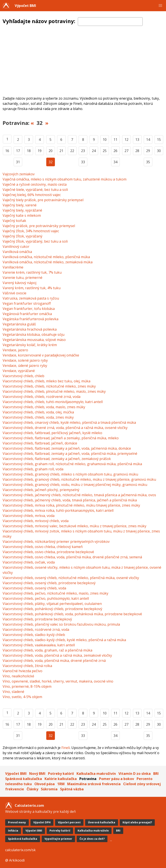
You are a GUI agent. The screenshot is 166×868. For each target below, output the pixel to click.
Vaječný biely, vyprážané (22, 210)
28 (137, 151)
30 (159, 151)
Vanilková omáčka (17, 252)
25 (105, 151)
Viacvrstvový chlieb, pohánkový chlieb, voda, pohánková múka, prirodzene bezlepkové (72, 614)
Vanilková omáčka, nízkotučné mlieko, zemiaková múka (48, 262)
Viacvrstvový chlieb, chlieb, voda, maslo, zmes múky (44, 407)
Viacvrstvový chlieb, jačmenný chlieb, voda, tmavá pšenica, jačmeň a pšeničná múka (70, 500)
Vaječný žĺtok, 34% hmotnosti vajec (31, 231)
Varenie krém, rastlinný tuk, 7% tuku (32, 272)
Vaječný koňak (14, 221)
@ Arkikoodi (15, 860)
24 (94, 151)
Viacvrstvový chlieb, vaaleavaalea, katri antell (39, 645)
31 (18, 162)
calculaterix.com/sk (20, 850)
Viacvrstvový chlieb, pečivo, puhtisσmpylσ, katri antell (46, 598)
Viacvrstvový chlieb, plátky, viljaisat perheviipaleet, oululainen (52, 604)
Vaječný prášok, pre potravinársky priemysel (39, 226)
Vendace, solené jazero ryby (25, 360)
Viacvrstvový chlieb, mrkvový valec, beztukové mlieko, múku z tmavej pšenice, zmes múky (74, 526)
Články (32, 789)
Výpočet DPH (42, 822)
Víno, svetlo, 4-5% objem (22, 697)
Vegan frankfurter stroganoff (27, 303)
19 (40, 151)
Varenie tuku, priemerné (22, 278)
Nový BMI (37, 774)
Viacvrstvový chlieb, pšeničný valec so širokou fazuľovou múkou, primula (61, 624)
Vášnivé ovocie (14, 293)
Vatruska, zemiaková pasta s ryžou (31, 298)
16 (7, 151)
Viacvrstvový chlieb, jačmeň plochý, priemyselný (41, 490)
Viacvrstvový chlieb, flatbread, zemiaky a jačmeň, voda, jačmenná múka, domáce (67, 448)
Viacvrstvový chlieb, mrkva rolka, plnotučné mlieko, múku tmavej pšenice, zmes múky (71, 505)
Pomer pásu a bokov (117, 779)
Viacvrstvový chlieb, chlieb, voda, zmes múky (38, 417)
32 (51, 162)
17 (18, 151)
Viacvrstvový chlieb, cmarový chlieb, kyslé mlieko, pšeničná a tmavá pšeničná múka (69, 422)
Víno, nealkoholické (18, 676)
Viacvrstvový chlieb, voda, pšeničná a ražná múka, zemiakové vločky (57, 655)
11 (115, 140)
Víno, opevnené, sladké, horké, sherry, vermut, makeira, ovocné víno (58, 681)
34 (115, 162)
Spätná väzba (72, 789)
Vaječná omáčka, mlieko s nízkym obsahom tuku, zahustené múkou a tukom (65, 179)
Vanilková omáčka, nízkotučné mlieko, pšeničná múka (46, 257)
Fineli (66, 748)
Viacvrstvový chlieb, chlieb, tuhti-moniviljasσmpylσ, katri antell (53, 402)
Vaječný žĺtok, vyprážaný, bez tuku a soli (35, 241)
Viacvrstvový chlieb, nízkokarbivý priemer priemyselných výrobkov (56, 542)
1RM (61, 784)
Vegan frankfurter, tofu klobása (29, 309)
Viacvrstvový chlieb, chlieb (23, 376)
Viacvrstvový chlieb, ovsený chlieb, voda (34, 588)
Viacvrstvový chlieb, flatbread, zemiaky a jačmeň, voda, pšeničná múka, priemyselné (70, 454)
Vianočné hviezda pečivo (22, 671)
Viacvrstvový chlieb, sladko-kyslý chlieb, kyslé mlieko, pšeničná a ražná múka (64, 640)
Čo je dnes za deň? (92, 839)
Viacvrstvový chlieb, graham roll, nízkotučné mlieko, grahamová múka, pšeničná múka (72, 464)
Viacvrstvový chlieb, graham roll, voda (33, 469)
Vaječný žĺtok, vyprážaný (22, 236)
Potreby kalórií (61, 774)
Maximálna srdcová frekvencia (94, 784)
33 (83, 162)
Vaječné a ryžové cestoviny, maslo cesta (35, 184)
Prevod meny (17, 822)
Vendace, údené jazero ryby (25, 366)
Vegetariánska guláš (19, 324)
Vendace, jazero (15, 350)
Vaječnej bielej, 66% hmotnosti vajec (32, 195)
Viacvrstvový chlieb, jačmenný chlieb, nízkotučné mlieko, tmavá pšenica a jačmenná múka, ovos (79, 495)
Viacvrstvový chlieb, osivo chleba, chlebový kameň (43, 547)
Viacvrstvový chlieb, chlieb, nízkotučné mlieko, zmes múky (49, 386)
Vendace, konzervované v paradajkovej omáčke (41, 355)
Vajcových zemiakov (19, 174)
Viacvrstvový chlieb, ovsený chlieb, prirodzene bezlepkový (49, 583)
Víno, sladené (13, 692)
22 (72, 151)
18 (29, 151)
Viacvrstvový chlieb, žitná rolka (27, 666)
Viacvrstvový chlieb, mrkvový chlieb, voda (36, 521)
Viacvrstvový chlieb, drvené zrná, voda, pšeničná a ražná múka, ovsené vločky (65, 428)
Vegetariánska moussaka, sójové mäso (34, 340)
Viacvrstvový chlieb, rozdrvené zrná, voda (36, 629)
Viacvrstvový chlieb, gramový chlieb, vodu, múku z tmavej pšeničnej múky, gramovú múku (75, 485)
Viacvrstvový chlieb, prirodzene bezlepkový (37, 619)
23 (83, 151)
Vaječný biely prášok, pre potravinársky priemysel (43, 200)
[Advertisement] (83, 63)
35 (148, 162)
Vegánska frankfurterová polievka (30, 319)
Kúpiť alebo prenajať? (137, 822)
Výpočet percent (69, 822)
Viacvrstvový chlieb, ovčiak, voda (29, 562)
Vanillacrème (13, 267)
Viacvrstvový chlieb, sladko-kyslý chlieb (34, 635)
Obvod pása (45, 784)
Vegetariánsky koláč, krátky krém (30, 345)
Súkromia (49, 789)
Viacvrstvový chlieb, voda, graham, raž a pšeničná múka (47, 650)
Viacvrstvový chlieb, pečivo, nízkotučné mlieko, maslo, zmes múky (55, 593)
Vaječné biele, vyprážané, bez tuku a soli (35, 190)
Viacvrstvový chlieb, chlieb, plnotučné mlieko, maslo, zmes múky (54, 391)
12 (126, 140)
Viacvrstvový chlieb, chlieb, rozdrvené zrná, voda (41, 397)
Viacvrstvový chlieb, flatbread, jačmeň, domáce (40, 443)
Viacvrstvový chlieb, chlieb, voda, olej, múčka (38, 412)
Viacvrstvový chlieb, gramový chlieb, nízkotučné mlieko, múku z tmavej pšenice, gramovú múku (79, 479)
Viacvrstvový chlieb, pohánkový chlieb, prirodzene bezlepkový (52, 609)
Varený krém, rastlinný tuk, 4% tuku (32, 288)
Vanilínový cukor (16, 246)
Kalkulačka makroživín (96, 774)
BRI (156, 774)
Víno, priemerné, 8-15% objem (27, 686)
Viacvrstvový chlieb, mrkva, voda (29, 516)
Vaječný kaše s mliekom (22, 215)
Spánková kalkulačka (24, 779)
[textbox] (110, 22)
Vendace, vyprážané (19, 371)
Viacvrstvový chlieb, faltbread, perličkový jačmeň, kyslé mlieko (52, 433)
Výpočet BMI (25, 6)
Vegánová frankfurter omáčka (27, 314)
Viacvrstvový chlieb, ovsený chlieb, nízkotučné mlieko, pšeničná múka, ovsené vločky (71, 578)
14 (148, 140)
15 (159, 140)
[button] (160, 6)
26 (115, 151)
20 (51, 151)
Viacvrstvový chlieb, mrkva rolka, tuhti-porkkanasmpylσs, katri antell (58, 510)
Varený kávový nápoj (19, 283)
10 (105, 140)
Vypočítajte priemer (58, 839)
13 (137, 140)
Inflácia (13, 831)
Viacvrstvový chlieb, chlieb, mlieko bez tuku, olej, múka (46, 381)
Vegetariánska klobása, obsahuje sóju (34, 334)
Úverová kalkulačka (102, 822)
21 (61, 151)
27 (126, 151)
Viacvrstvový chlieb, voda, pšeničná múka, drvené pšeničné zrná (54, 661)
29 (148, 151)
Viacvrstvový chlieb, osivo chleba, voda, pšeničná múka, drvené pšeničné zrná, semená (72, 557)
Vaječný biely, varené (20, 205)
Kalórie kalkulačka (61, 779)
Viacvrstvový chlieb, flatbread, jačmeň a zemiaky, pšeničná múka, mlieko (61, 438)
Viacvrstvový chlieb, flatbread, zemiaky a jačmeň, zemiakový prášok (57, 459)
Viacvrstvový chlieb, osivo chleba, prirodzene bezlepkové (48, 552)
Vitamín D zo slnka (135, 774)
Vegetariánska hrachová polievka (30, 329)
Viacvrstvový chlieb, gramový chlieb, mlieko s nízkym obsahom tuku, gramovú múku (70, 474)
